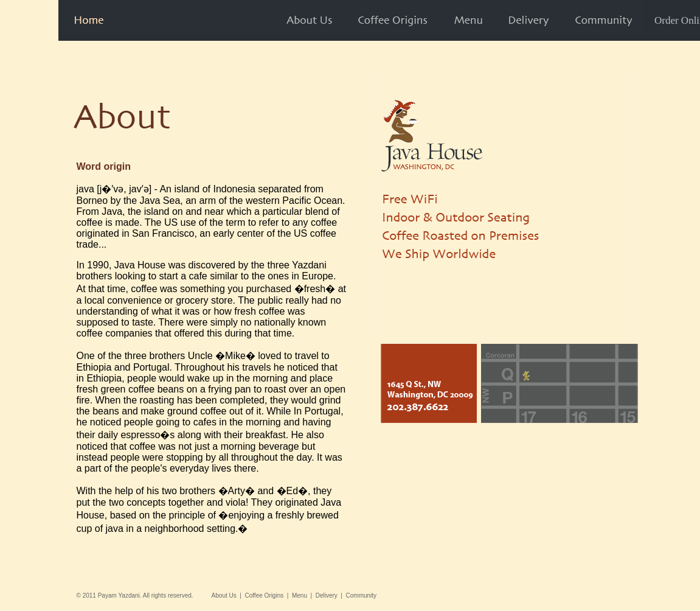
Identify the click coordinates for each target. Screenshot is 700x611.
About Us (224, 595)
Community (362, 595)
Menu (300, 595)
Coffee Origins (264, 595)
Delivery (327, 595)
